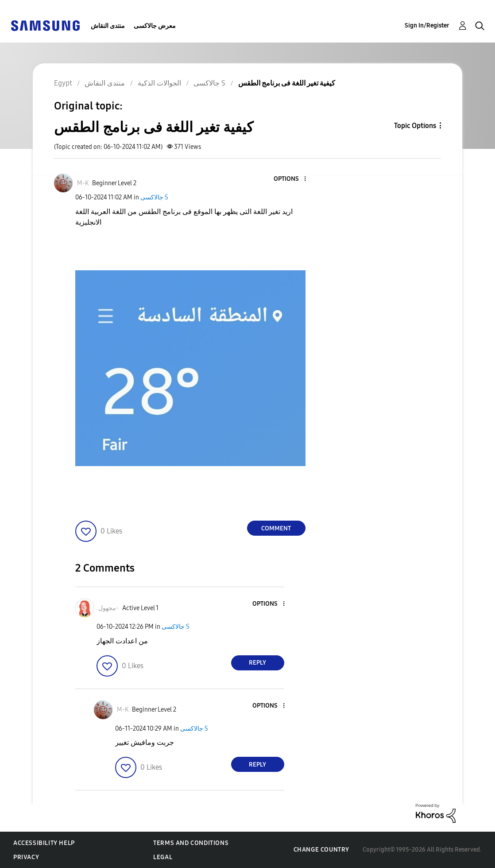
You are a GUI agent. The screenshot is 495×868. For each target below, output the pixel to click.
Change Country (321, 850)
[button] (290, 179)
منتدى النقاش (108, 26)
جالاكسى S (154, 197)
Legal (163, 857)
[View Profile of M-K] (83, 183)
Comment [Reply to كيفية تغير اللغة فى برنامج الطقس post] (276, 528)
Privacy (26, 857)
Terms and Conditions (191, 843)
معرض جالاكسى (155, 26)
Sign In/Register (427, 25)
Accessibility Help (44, 843)
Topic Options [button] (415, 126)
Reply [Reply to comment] (257, 663)
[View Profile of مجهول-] (108, 608)
